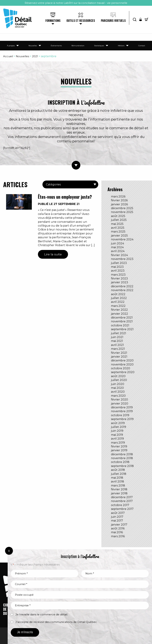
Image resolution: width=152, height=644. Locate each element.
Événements (56, 46)
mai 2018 (117, 478)
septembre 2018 (122, 466)
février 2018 (119, 489)
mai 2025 (117, 224)
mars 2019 (118, 443)
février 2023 (119, 278)
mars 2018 (118, 486)
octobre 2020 (121, 368)
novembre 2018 (122, 458)
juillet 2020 (119, 380)
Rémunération (78, 46)
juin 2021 (117, 337)
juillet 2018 (119, 474)
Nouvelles (33, 46)
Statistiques (99, 46)
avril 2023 (118, 271)
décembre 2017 (122, 497)
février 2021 (119, 353)
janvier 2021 (119, 357)
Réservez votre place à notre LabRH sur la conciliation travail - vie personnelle (76, 3)
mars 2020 (118, 396)
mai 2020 (117, 388)
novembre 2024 (122, 239)
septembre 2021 (122, 329)
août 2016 (118, 528)
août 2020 (118, 376)
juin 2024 (117, 243)
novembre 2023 (122, 259)
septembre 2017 (122, 509)
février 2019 (119, 446)
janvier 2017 (119, 525)
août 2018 (118, 470)
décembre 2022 (122, 286)
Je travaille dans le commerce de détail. (42, 614)
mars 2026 (118, 196)
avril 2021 (117, 345)
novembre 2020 (122, 364)
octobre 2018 (120, 462)
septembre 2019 (122, 419)
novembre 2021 (122, 321)
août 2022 (118, 294)
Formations (53, 21)
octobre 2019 (120, 415)
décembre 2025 (122, 208)
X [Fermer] (9, 551)
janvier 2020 (120, 404)
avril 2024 (118, 251)
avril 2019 (117, 439)
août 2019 (118, 423)
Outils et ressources (81, 21)
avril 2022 (118, 302)
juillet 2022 (119, 298)
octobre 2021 (120, 325)
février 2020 (119, 400)
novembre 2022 (122, 290)
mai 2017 (117, 521)
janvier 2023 (119, 282)
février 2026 (119, 200)
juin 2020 (118, 384)
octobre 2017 (120, 505)
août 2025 (118, 216)
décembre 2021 (122, 318)
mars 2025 (118, 232)
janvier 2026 (119, 204)
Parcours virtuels (113, 21)
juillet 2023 (119, 263)
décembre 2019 (122, 407)
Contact (142, 46)
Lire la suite (53, 254)
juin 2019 (117, 431)
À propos (11, 46)
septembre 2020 (123, 372)
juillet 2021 (119, 333)
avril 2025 (118, 228)
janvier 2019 (119, 450)
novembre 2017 (122, 501)
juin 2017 (117, 517)
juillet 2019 (119, 427)
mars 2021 (118, 349)
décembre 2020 (122, 360)
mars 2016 (118, 536)
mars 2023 (118, 275)
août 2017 (118, 513)
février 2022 (119, 310)
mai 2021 (117, 341)
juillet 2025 (119, 220)
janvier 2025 (119, 236)
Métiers (121, 46)
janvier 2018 (119, 493)
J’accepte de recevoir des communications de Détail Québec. (56, 622)
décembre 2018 (122, 454)
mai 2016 (117, 532)
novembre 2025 (122, 212)
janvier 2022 (119, 314)
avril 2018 (117, 482)
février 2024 (119, 255)
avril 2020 (118, 392)
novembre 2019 (122, 411)
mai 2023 (117, 267)
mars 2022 (118, 306)
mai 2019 (117, 435)
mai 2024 (117, 247)
